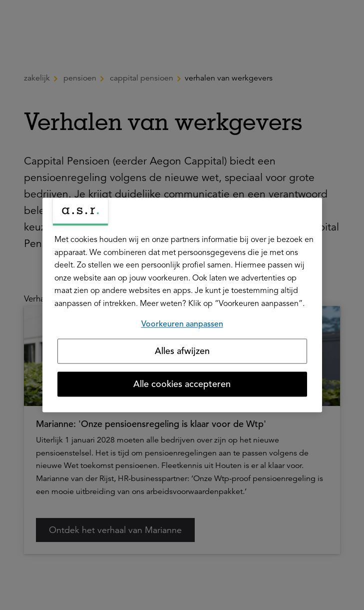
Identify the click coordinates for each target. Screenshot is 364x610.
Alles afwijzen (182, 351)
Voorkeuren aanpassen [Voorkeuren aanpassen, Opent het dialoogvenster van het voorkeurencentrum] (182, 324)
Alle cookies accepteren (182, 384)
